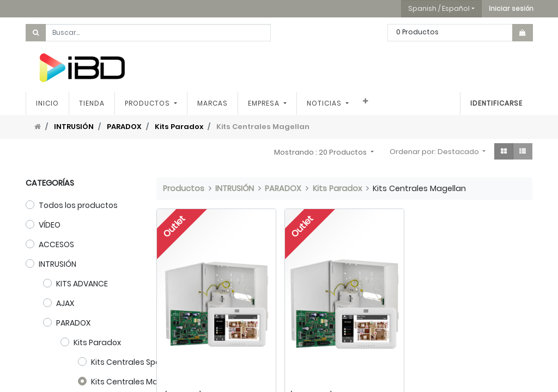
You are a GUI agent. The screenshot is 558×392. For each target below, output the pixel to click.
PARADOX (124, 127)
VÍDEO (50, 225)
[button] (511, 9)
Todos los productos (78, 205)
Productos (184, 188)
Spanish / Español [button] (439, 8)
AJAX (65, 303)
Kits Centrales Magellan (137, 382)
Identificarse (496, 103)
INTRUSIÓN (74, 127)
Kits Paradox (179, 127)
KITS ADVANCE (82, 284)
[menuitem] (47, 103)
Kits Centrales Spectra (134, 362)
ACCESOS (56, 244)
